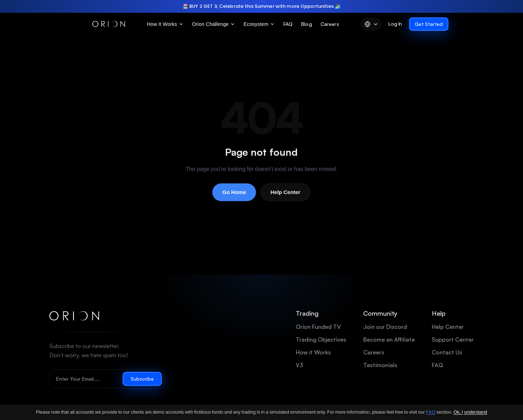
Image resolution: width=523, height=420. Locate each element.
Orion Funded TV (318, 327)
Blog (307, 24)
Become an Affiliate (389, 340)
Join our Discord (385, 327)
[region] (261, 6)
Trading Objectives (321, 340)
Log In (395, 24)
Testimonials (380, 365)
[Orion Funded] (109, 24)
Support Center (453, 340)
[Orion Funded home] (74, 316)
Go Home (234, 192)
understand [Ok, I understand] (476, 412)
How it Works (313, 352)
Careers (330, 24)
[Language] (371, 24)
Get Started (429, 24)
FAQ (288, 24)
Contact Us (447, 352)
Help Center (285, 192)
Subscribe (142, 379)
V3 (299, 365)
